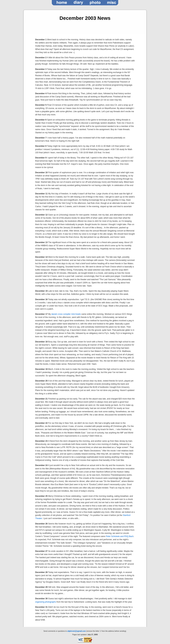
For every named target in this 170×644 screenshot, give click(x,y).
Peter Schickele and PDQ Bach (120, 536)
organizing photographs (46, 602)
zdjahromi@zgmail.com (76, 631)
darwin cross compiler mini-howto (66, 314)
